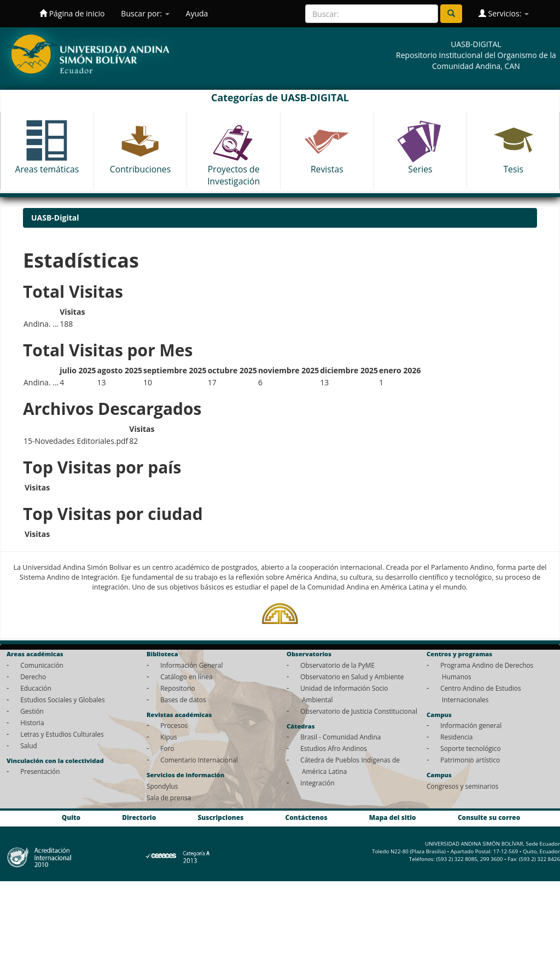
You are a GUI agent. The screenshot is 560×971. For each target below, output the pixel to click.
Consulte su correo (489, 817)
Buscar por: (145, 13)
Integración (317, 783)
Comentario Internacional (199, 760)
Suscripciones (220, 817)
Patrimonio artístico (470, 760)
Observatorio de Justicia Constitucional (359, 711)
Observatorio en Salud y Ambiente (352, 677)
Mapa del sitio (393, 817)
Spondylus (162, 786)
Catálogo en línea (186, 677)
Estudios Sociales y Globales (62, 700)
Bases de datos (183, 700)
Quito (71, 817)
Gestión (32, 711)
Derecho (33, 677)
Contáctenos (307, 817)
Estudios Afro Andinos (334, 748)
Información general (471, 725)
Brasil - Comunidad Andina (340, 737)
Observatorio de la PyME (337, 665)
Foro (167, 748)
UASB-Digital (55, 218)
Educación (36, 688)
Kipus (169, 737)
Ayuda (197, 13)
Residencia (456, 737)
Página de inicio (72, 13)
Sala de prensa (169, 797)
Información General (191, 665)
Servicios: (504, 13)
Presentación (40, 771)
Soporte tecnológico (470, 748)
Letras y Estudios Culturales (62, 734)
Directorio (139, 817)
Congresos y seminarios (462, 786)
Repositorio (178, 688)
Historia (32, 723)
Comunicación (42, 665)
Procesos (174, 725)
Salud (29, 745)
